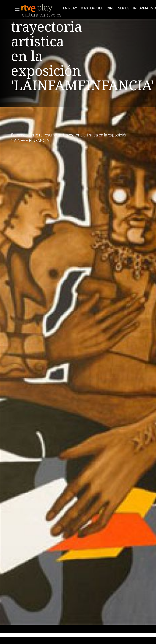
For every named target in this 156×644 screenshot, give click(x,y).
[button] (16, 9)
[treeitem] (70, 8)
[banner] (41, 8)
